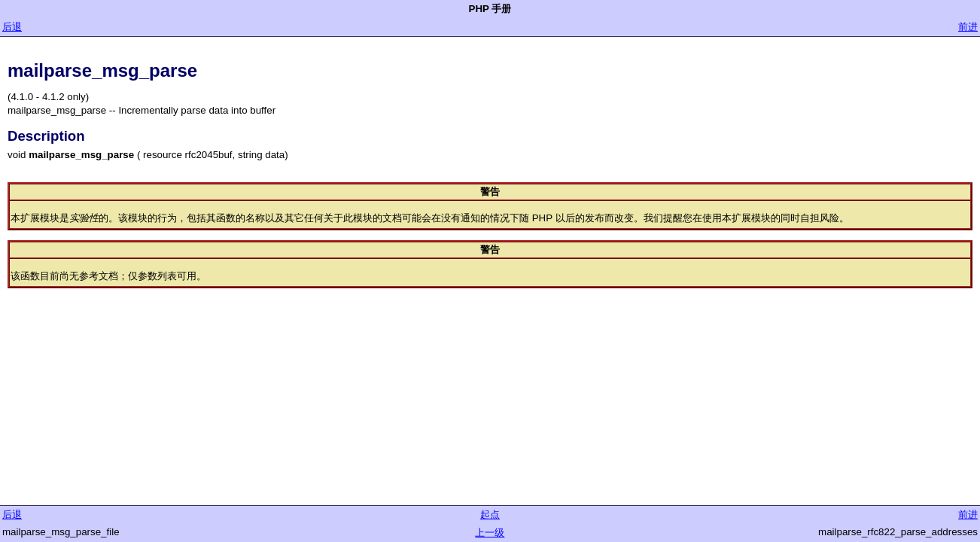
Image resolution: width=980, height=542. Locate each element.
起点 (490, 515)
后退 (12, 27)
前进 (968, 27)
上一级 (490, 533)
